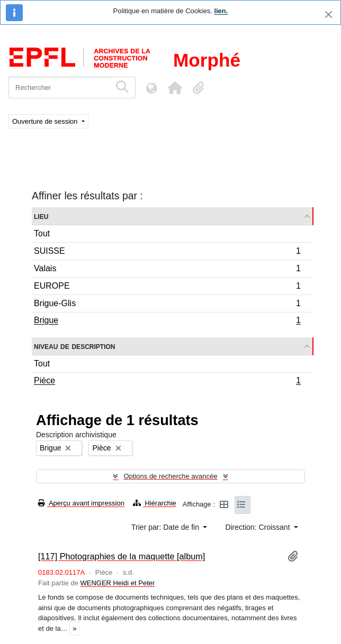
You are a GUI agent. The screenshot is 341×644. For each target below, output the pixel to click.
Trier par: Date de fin (166, 527)
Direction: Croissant (258, 527)
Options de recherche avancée (170, 476)
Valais (167, 270)
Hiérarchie (155, 503)
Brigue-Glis (167, 305)
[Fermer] (329, 15)
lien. (221, 11)
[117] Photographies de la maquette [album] (122, 556)
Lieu (41, 216)
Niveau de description (74, 346)
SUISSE (167, 252)
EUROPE (167, 287)
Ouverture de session (46, 121)
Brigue (167, 321)
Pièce (167, 382)
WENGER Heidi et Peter (118, 583)
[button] (175, 88)
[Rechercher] (60, 88)
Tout (42, 233)
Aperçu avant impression (81, 503)
